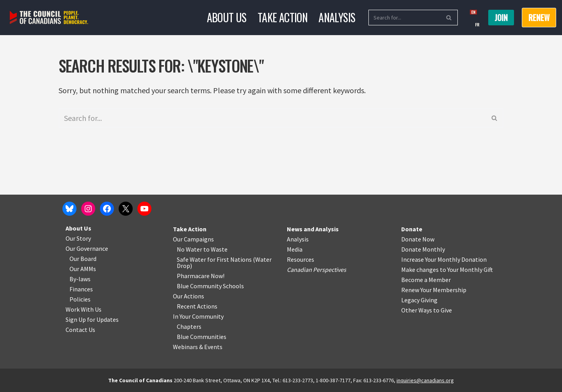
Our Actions (189, 296)
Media (295, 249)
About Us (227, 17)
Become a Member (426, 280)
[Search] (404, 18)
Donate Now (418, 239)
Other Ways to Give (427, 310)
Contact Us (80, 330)
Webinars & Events (198, 347)
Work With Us (84, 309)
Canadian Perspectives (317, 270)
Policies (80, 299)
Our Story (78, 238)
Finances (81, 289)
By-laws (80, 279)
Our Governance (87, 248)
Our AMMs (83, 269)
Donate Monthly (423, 249)
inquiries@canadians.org (425, 380)
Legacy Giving (419, 300)
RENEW (539, 18)
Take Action (283, 17)
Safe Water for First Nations (214, 259)
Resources (301, 259)
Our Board (83, 259)
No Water (190, 249)
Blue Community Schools (210, 286)
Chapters (189, 326)
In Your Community (198, 316)
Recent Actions (197, 306)
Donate (412, 229)
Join (501, 18)
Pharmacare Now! (201, 276)
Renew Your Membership (434, 290)
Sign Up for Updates (92, 319)
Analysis (337, 17)
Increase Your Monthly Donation (444, 259)
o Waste (217, 249)
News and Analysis (313, 229)
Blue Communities (202, 337)
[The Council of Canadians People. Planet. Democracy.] (49, 18)
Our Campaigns (193, 239)
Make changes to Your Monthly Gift (447, 270)
